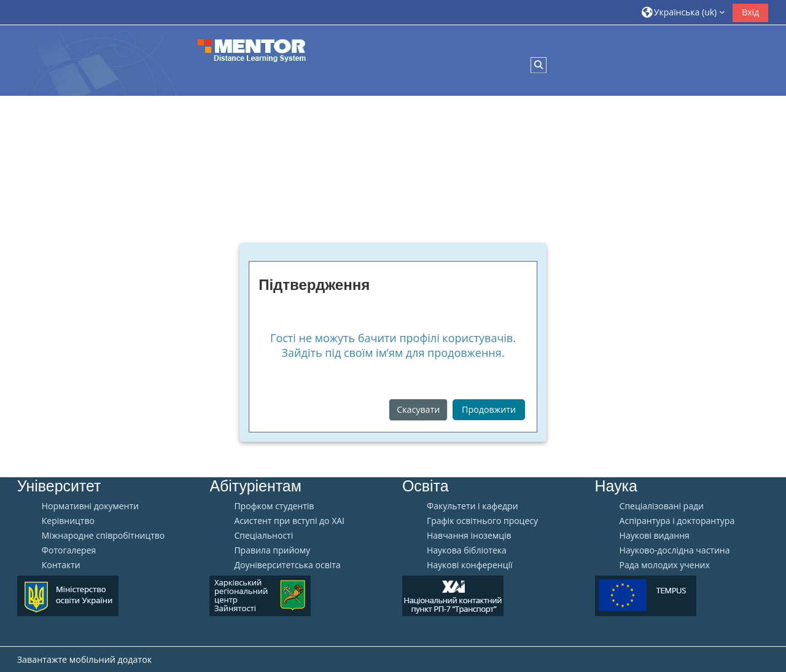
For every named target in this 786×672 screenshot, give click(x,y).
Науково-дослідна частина (675, 550)
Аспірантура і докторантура (677, 521)
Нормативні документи (90, 506)
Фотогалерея (69, 550)
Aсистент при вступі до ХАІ (289, 521)
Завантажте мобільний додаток (84, 659)
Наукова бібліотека (467, 550)
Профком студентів (274, 506)
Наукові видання (655, 536)
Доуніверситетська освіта (287, 565)
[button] (683, 12)
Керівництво (68, 521)
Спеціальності (263, 536)
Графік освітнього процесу (482, 521)
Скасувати (418, 409)
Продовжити (489, 409)
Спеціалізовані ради (662, 506)
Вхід (750, 12)
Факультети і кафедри (473, 506)
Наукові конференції (470, 565)
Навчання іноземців (469, 536)
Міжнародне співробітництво (103, 536)
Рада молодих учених (665, 565)
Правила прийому (272, 550)
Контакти (61, 565)
